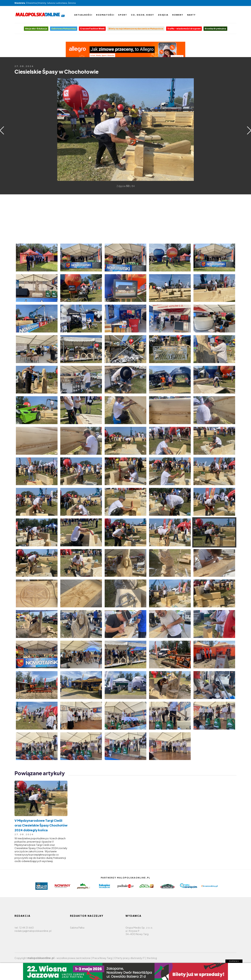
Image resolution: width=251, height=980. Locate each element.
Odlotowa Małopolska (64, 29)
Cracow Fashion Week (92, 29)
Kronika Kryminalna (215, 29)
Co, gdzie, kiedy (142, 15)
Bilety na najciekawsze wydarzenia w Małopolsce (136, 29)
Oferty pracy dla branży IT (129, 958)
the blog (152, 958)
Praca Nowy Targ (102, 958)
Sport (123, 15)
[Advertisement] (20, 129)
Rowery (178, 15)
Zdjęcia (163, 15)
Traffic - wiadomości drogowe (184, 29)
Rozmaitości (105, 15)
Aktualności (83, 15)
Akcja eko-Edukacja (36, 29)
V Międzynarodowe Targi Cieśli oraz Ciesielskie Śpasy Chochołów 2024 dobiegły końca (41, 825)
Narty (191, 15)
